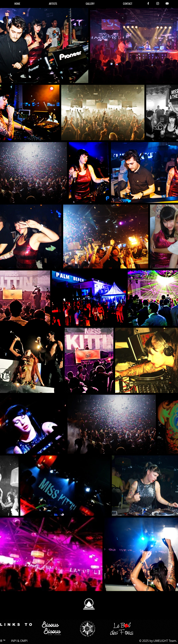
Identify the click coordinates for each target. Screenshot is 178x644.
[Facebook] (148, 3)
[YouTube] (167, 3)
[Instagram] (158, 3)
